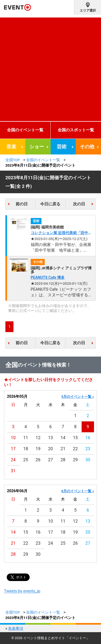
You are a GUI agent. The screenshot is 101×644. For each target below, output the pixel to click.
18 (26, 449)
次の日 (79, 204)
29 (75, 460)
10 (13, 438)
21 (63, 449)
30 (88, 460)
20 (51, 449)
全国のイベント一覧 (25, 130)
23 (88, 449)
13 (51, 438)
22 (75, 449)
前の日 (22, 204)
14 (63, 438)
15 (75, 438)
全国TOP (13, 160)
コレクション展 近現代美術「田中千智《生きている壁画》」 (61, 233)
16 (88, 438)
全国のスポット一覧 (76, 130)
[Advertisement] (50, 68)
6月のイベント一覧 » (78, 491)
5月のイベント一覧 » (78, 397)
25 (26, 460)
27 (51, 460)
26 (38, 460)
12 (38, 438)
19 (38, 449)
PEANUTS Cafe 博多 (48, 277)
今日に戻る (50, 204)
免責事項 (16, 628)
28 (63, 460)
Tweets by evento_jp (22, 591)
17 (13, 449)
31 (13, 471)
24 (13, 460)
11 (26, 438)
